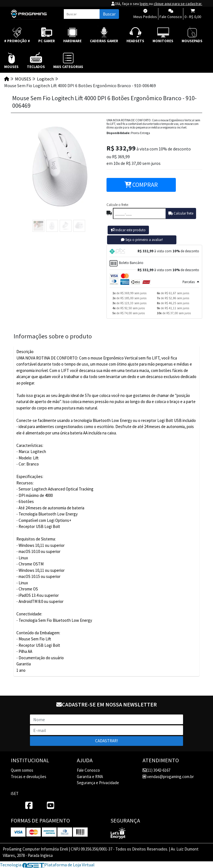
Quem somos (22, 770)
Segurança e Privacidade (98, 783)
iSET (15, 793)
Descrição (25, 352)
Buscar (109, 14)
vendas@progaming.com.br (168, 777)
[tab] (154, 251)
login (144, 4)
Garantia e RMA (90, 777)
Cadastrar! (106, 741)
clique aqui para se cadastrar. (178, 4)
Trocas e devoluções (29, 777)
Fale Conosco (88, 770)
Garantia (24, 664)
